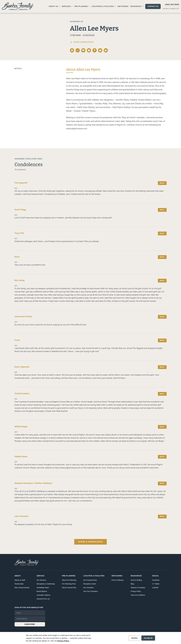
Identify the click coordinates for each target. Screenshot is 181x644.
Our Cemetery (88, 588)
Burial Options (42, 591)
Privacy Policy (136, 591)
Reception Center (90, 584)
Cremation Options (43, 595)
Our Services (41, 580)
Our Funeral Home (90, 580)
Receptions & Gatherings (46, 584)
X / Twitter (156, 584)
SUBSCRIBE (30, 624)
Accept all (148, 638)
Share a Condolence (90, 542)
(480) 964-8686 (172, 5)
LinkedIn (155, 588)
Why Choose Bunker (22, 588)
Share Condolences (82, 42)
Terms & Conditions (138, 595)
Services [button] (66, 6)
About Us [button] (53, 6)
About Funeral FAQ (69, 588)
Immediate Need (43, 588)
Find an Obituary (118, 580)
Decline (134, 638)
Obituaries (123, 6)
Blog (132, 584)
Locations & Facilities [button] (103, 6)
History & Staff (20, 580)
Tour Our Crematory (91, 591)
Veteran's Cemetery (138, 588)
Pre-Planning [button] (81, 6)
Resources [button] (136, 6)
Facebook (156, 580)
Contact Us (153, 6)
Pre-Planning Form (69, 584)
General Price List (43, 599)
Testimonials (19, 584)
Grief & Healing (136, 580)
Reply (162, 183)
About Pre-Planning (69, 580)
